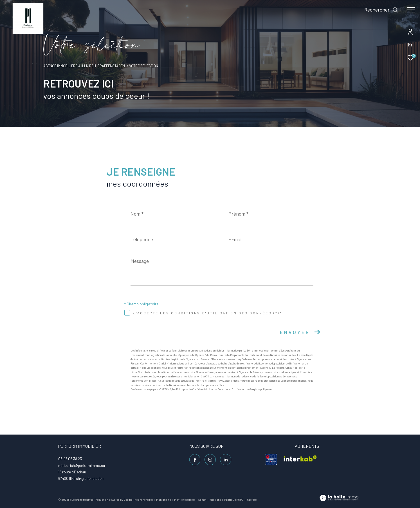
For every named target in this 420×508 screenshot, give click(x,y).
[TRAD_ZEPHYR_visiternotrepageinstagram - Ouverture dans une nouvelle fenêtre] (210, 460)
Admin (203, 500)
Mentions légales (185, 500)
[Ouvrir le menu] (411, 10)
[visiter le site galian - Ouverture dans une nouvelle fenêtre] (271, 459)
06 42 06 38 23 (70, 459)
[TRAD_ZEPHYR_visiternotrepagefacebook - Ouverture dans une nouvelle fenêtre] (195, 460)
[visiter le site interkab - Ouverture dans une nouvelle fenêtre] (300, 459)
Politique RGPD (234, 500)
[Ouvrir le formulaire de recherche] (381, 10)
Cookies (252, 500)
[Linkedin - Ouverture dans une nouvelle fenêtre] (226, 460)
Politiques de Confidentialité (193, 389)
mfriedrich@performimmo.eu (82, 466)
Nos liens (216, 500)
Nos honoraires (144, 500)
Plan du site (164, 500)
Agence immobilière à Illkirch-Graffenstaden (84, 66)
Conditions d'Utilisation (232, 389)
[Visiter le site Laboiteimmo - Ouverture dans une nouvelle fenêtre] (339, 498)
